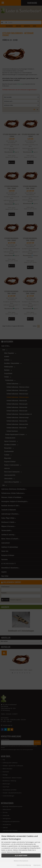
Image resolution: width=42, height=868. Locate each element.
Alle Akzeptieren (21, 855)
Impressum (37, 865)
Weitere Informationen (21, 861)
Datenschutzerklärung (24, 865)
